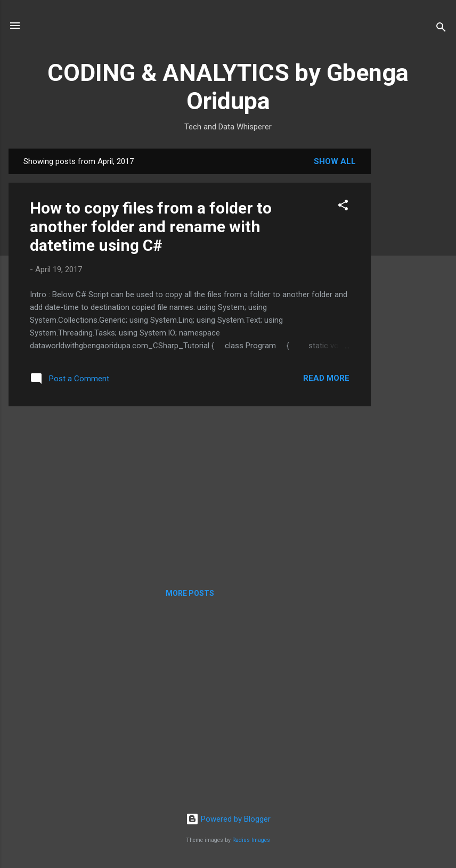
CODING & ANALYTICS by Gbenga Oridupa (228, 87)
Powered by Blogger (228, 819)
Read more (326, 378)
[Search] (441, 29)
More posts (190, 593)
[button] (343, 207)
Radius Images (251, 840)
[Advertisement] (413, 308)
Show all (335, 161)
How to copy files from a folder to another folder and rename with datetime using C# (151, 227)
